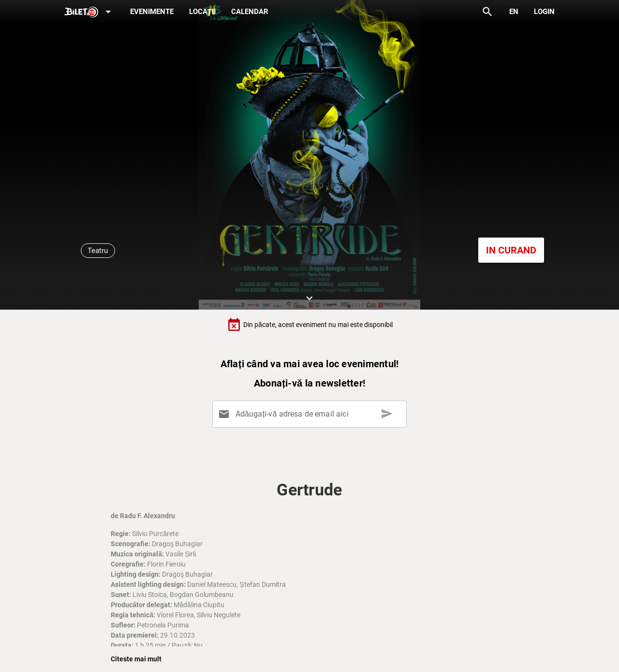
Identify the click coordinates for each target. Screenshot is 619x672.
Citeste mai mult (136, 659)
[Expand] (89, 12)
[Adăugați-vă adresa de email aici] (311, 414)
